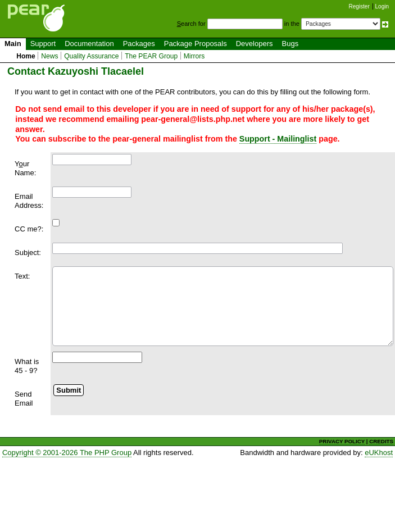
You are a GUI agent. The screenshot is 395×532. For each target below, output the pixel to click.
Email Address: (29, 201)
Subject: (28, 253)
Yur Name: (25, 168)
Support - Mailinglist (278, 139)
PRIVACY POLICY (342, 441)
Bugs (290, 44)
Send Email (24, 399)
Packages (139, 44)
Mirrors (194, 56)
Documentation (89, 44)
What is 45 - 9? (27, 366)
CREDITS (381, 441)
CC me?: (29, 229)
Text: (22, 276)
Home (26, 56)
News (49, 56)
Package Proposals (196, 44)
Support (43, 44)
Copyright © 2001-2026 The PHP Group (67, 453)
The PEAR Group (151, 56)
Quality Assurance (91, 56)
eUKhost (379, 453)
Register (359, 6)
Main (13, 44)
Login (382, 6)
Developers (255, 44)
